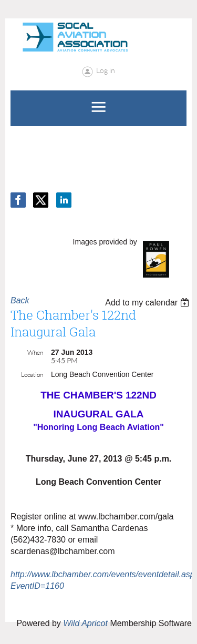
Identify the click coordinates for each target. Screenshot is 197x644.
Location (32, 375)
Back (20, 300)
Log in (106, 70)
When (35, 352)
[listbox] (148, 303)
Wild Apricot (85, 623)
